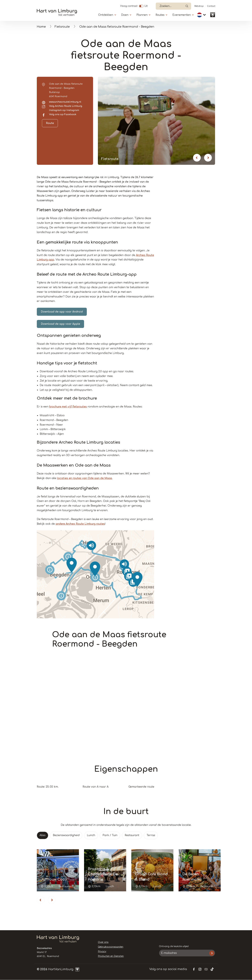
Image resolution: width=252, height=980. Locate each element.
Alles (43, 835)
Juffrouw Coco (54, 879)
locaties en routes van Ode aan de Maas (85, 478)
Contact (211, 6)
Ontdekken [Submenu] (106, 15)
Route (50, 123)
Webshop (199, 6)
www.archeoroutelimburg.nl (65, 102)
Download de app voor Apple (60, 324)
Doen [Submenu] (125, 15)
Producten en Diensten (111, 956)
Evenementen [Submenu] (182, 15)
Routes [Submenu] (160, 15)
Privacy (102, 951)
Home (41, 27)
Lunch (91, 835)
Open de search (187, 6)
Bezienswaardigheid (66, 835)
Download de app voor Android (62, 312)
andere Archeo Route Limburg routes (80, 524)
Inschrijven (212, 953)
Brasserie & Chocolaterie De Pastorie (103, 874)
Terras (151, 835)
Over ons (103, 942)
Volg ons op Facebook (63, 114)
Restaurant (132, 835)
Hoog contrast (129, 6)
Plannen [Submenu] (142, 15)
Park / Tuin (110, 835)
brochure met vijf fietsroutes (68, 407)
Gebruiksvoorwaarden (111, 947)
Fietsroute (62, 27)
